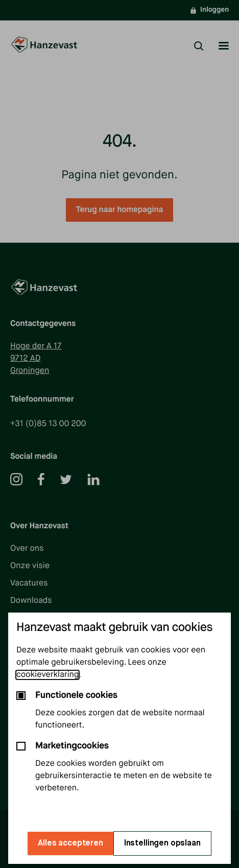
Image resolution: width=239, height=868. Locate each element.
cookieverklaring (47, 675)
